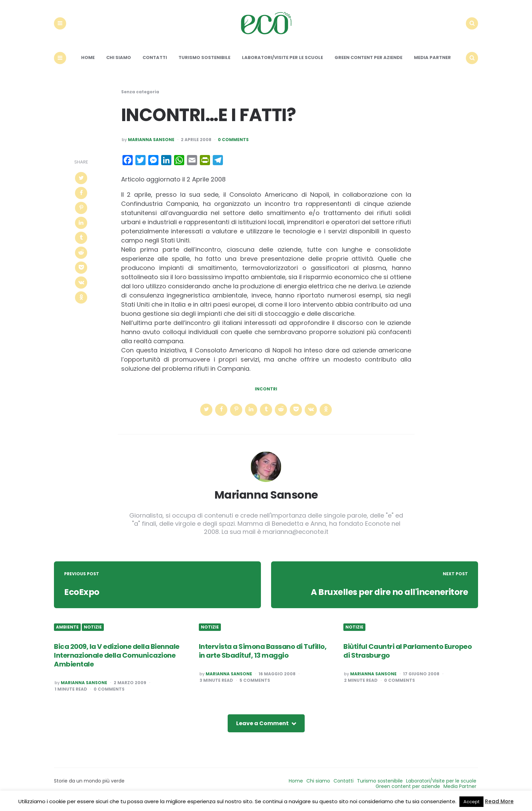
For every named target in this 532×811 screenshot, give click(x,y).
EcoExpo (82, 598)
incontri (266, 395)
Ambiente (67, 633)
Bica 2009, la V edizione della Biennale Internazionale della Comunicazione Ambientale (117, 661)
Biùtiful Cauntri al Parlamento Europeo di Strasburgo (407, 657)
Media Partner (432, 64)
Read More (499, 801)
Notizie (93, 633)
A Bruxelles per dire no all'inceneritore (384, 598)
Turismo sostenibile (204, 64)
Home (88, 64)
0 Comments (233, 146)
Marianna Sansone (151, 146)
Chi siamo (119, 64)
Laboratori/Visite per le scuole (282, 64)
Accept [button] (471, 802)
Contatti (155, 64)
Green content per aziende (368, 64)
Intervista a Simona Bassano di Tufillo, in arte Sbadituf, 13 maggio (263, 657)
